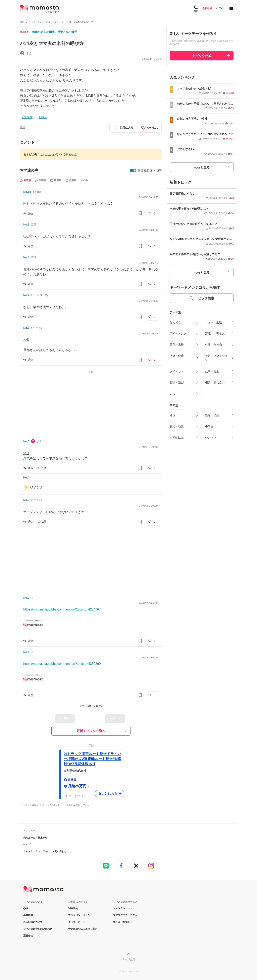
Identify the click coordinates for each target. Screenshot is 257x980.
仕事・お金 (212, 371)
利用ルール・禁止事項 (35, 838)
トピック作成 (202, 56)
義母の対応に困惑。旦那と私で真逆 (55, 32)
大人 (172, 394)
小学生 (209, 426)
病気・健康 (177, 356)
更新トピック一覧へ (91, 731)
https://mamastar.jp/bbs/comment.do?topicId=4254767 (62, 609)
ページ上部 (128, 959)
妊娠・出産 (212, 415)
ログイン (221, 8)
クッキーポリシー (78, 922)
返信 (30, 213)
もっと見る (202, 167)
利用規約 (73, 908)
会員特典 (28, 915)
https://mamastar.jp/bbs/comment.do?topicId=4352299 (62, 664)
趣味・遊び (177, 382)
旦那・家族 (177, 345)
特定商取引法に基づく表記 (83, 929)
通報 (22, 127)
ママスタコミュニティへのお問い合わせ (45, 851)
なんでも (175, 322)
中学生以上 (177, 438)
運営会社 (28, 936)
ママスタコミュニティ (125, 915)
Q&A (26, 908)
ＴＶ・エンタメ (179, 333)
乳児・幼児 (177, 426)
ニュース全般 (213, 322)
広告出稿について (33, 922)
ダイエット (177, 371)
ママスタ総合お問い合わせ (38, 929)
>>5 (26, 340)
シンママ (211, 438)
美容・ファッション (216, 358)
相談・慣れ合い (215, 382)
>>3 (26, 453)
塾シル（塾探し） (123, 922)
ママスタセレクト (123, 908)
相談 (44, 117)
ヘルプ (27, 845)
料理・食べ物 (213, 345)
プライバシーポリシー (80, 915)
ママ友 (28, 117)
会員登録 (207, 8)
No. (27, 192)
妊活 (172, 415)
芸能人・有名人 (215, 333)
